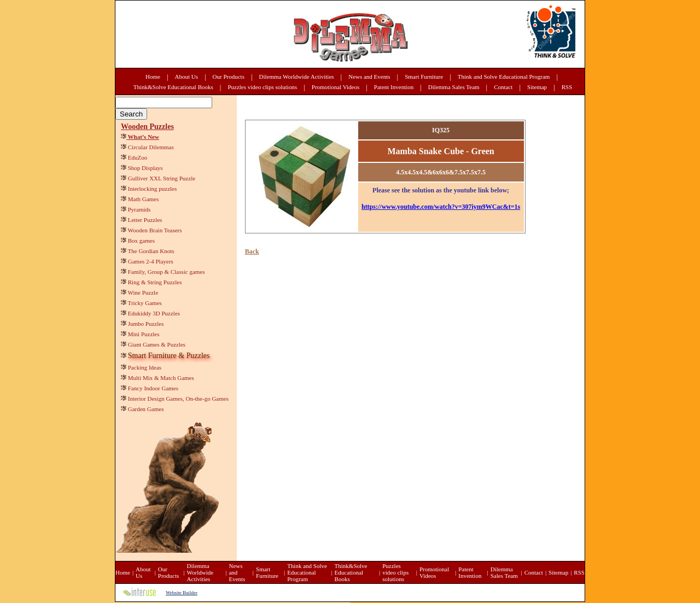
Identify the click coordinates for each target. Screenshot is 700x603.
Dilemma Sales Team (454, 87)
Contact (503, 87)
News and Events (369, 77)
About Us (186, 77)
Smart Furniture (424, 77)
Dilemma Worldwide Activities (297, 77)
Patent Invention (394, 87)
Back (252, 251)
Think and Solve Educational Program (504, 77)
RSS (567, 87)
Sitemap (537, 87)
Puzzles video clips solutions (262, 87)
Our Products (229, 77)
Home (153, 77)
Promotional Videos (336, 87)
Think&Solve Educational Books (173, 87)
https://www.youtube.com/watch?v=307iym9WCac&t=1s (441, 207)
